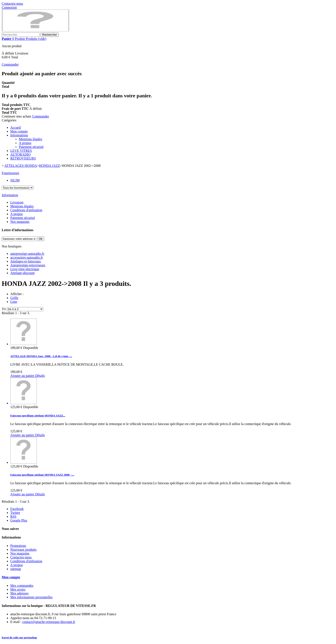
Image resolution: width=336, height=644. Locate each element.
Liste (14, 302)
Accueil (16, 127)
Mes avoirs (18, 589)
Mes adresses (19, 593)
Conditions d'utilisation (26, 210)
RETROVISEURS (23, 158)
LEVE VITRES (21, 151)
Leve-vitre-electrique (25, 269)
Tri (4, 309)
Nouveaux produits (23, 550)
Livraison (17, 202)
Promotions (18, 546)
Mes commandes (22, 586)
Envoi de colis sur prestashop (19, 637)
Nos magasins (20, 222)
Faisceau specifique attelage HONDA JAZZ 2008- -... (42, 475)
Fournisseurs (10, 173)
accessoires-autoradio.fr (27, 257)
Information (10, 195)
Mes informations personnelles (31, 597)
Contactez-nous (12, 4)
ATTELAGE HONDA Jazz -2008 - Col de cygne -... (41, 356)
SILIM (15, 180)
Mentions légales (31, 139)
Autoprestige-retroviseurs (28, 265)
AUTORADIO (20, 155)
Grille (14, 298)
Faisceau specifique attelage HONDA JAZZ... (38, 416)
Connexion (9, 7)
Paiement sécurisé (31, 147)
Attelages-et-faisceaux (26, 261)
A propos (25, 143)
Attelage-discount (22, 273)
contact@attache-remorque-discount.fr (49, 622)
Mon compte (19, 131)
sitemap (16, 569)
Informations (19, 135)
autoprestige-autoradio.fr (27, 254)
